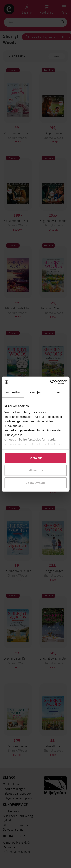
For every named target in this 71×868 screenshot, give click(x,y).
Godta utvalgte (35, 483)
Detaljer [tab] (36, 392)
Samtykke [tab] (13, 392)
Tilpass (36, 470)
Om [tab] (58, 392)
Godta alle (36, 458)
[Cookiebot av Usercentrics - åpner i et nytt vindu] (51, 382)
